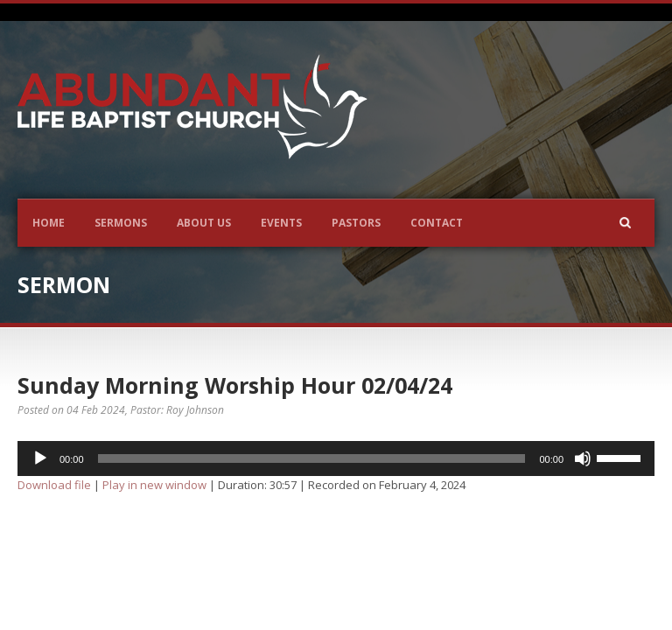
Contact (437, 223)
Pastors (356, 223)
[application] (336, 458)
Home (49, 223)
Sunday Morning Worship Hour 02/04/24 (235, 385)
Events (281, 223)
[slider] (312, 458)
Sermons (121, 223)
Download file (54, 485)
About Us (204, 223)
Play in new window (154, 485)
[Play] (40, 458)
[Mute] (583, 458)
